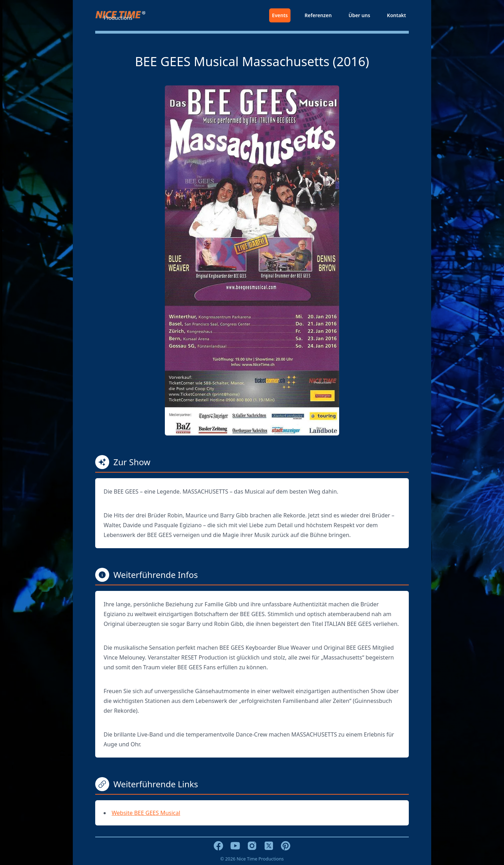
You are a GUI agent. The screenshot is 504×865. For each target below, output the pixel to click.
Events (280, 15)
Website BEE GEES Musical (146, 813)
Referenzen (318, 15)
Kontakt (397, 15)
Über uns (359, 15)
